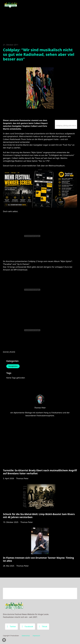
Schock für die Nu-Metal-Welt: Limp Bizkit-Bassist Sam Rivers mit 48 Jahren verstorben (39, 516)
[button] (4, 640)
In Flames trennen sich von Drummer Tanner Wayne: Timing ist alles (38, 559)
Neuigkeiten (13, 366)
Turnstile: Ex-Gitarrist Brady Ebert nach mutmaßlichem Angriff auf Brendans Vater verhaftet (40, 472)
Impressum (36, 636)
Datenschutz (26, 636)
